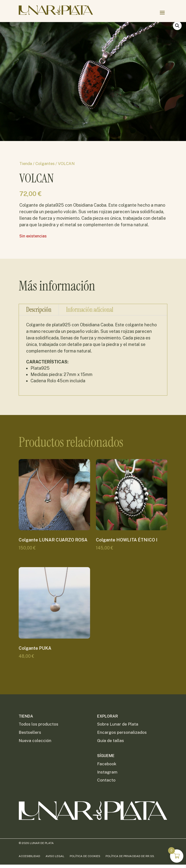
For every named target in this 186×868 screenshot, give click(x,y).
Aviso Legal (55, 856)
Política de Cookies (85, 856)
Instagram (107, 772)
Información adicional (90, 334)
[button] (175, 33)
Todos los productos (39, 724)
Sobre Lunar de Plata (118, 724)
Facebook (107, 764)
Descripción (39, 334)
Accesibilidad (29, 856)
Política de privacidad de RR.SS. (130, 856)
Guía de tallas (111, 741)
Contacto (106, 780)
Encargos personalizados (122, 732)
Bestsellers (30, 732)
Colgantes (46, 163)
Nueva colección (35, 741)
